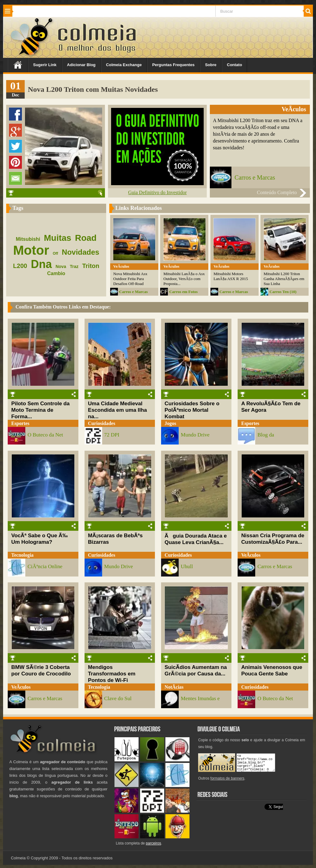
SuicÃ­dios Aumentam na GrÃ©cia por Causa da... (196, 670)
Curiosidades (102, 423)
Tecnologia (23, 555)
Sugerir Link (45, 65)
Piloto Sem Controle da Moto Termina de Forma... (41, 410)
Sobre (211, 65)
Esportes (21, 423)
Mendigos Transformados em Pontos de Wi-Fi (112, 674)
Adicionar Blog (81, 65)
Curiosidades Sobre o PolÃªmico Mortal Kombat (192, 410)
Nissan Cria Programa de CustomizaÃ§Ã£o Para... (273, 539)
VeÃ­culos (251, 555)
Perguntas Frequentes (173, 65)
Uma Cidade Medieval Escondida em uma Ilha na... (117, 410)
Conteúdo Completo (277, 192)
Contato (234, 65)
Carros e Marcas (255, 177)
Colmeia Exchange (124, 65)
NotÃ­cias (174, 687)
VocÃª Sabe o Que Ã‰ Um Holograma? (40, 539)
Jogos (170, 423)
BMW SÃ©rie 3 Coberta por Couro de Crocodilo (41, 670)
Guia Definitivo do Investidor (157, 192)
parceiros (154, 843)
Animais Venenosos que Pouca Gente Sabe (272, 670)
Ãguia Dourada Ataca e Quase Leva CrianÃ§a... (196, 539)
